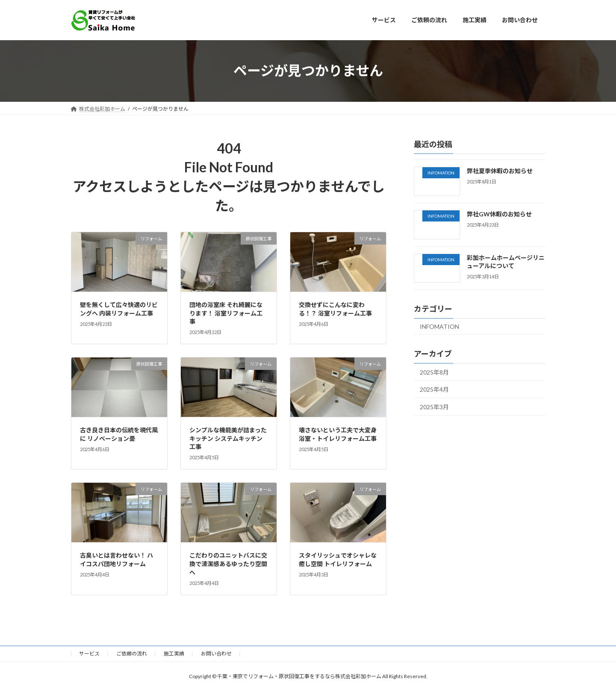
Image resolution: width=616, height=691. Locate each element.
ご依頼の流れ (132, 654)
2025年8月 (434, 372)
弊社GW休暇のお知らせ (499, 214)
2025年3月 (434, 406)
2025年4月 (434, 389)
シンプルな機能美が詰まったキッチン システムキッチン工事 (228, 438)
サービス (89, 654)
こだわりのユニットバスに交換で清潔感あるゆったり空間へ (228, 564)
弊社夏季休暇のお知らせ (499, 171)
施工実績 (174, 654)
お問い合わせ (216, 654)
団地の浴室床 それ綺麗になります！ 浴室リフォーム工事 (226, 313)
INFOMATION (439, 326)
